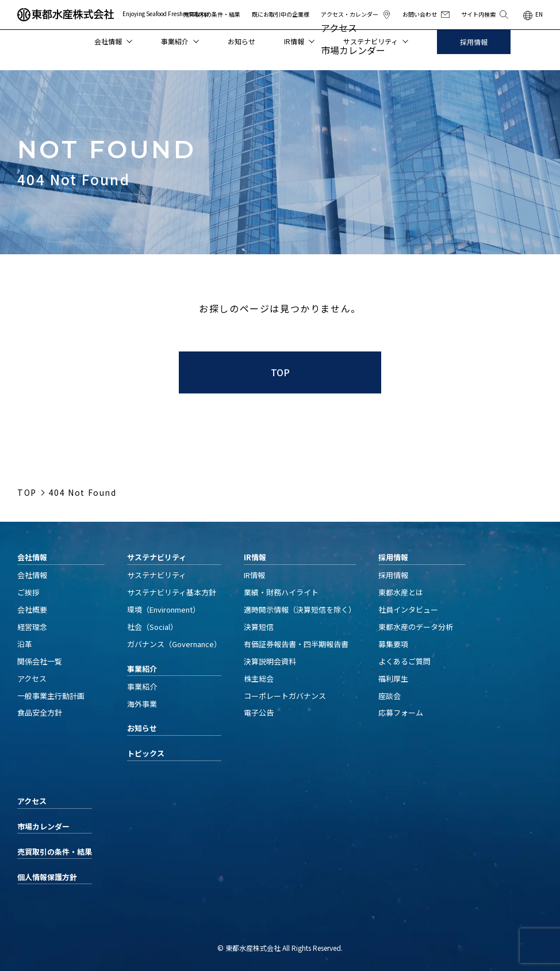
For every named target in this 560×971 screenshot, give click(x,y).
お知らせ (241, 41)
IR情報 (299, 41)
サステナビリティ (376, 41)
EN (539, 14)
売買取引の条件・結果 (212, 14)
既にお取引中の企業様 (281, 14)
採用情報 (474, 42)
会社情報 (113, 41)
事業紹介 (180, 41)
